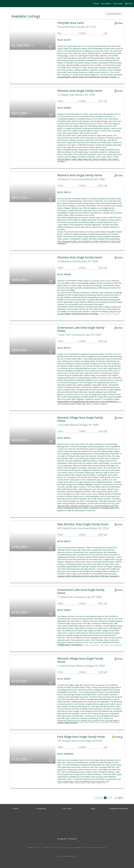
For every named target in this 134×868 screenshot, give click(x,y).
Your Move (106, 4)
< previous (99, 798)
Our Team (118, 4)
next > (121, 798)
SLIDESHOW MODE (114, 14)
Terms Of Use (34, 848)
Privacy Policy (50, 848)
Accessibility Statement (72, 848)
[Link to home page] (3, 4)
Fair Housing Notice (96, 848)
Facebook (73, 839)
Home (96, 4)
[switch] (51, 46)
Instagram (62, 839)
